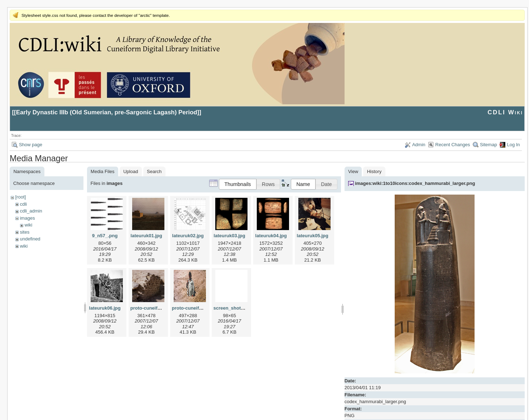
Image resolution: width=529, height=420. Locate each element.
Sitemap (489, 145)
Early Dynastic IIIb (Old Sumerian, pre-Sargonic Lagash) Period (107, 112)
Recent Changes (453, 145)
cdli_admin (31, 211)
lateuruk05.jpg (313, 236)
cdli (23, 204)
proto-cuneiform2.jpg (195, 308)
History (374, 171)
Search (154, 171)
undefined (30, 239)
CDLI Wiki (505, 112)
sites (25, 232)
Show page (31, 145)
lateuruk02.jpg (188, 236)
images (27, 218)
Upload (131, 171)
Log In (513, 145)
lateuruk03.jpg (230, 236)
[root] (20, 197)
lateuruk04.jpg (271, 236)
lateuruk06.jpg (105, 308)
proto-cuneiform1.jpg (154, 308)
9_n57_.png (105, 236)
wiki (28, 225)
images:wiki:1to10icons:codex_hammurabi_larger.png (415, 183)
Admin (419, 145)
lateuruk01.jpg (146, 236)
